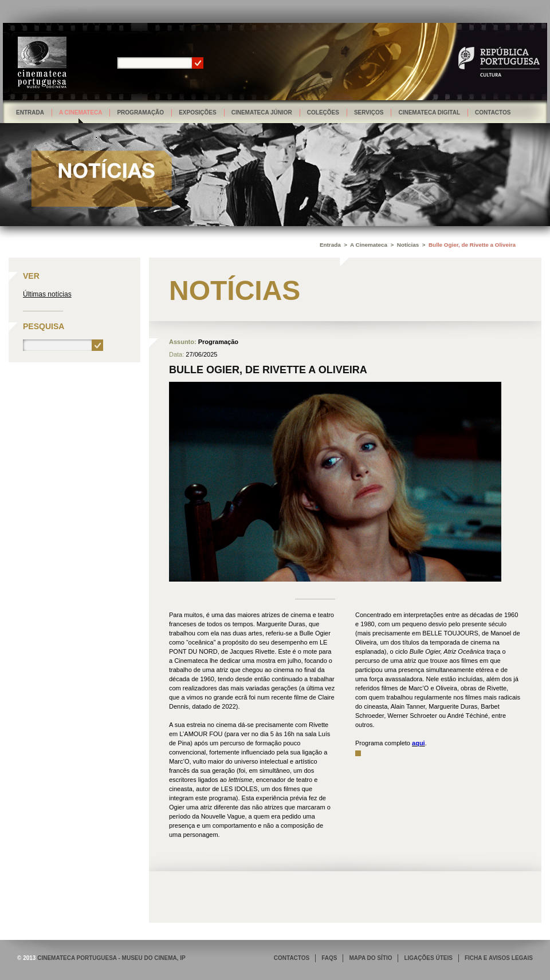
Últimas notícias (47, 294)
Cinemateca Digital (429, 112)
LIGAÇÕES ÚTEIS (428, 958)
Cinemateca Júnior (262, 112)
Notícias (408, 245)
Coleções (323, 112)
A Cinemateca (81, 112)
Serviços (369, 112)
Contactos (493, 112)
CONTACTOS (292, 958)
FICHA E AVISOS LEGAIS (499, 958)
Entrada (30, 112)
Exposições (198, 112)
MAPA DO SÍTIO (370, 958)
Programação (140, 112)
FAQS (329, 958)
